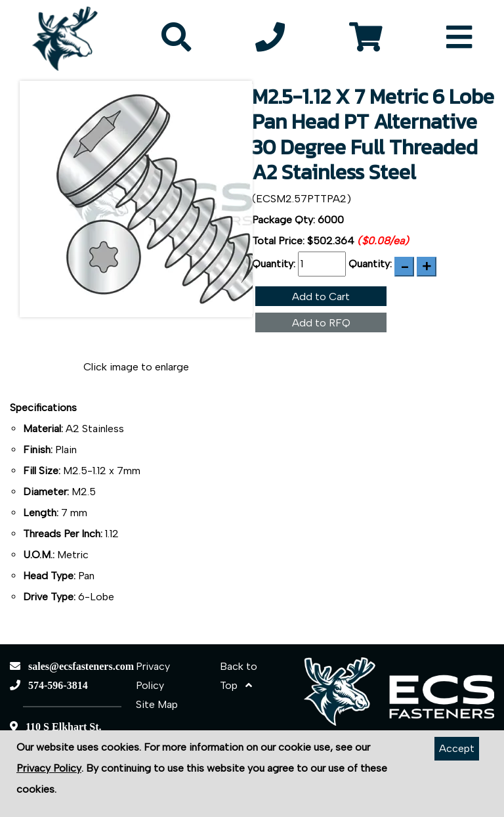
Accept (457, 748)
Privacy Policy (49, 768)
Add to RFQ (321, 323)
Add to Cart (321, 297)
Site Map (157, 704)
